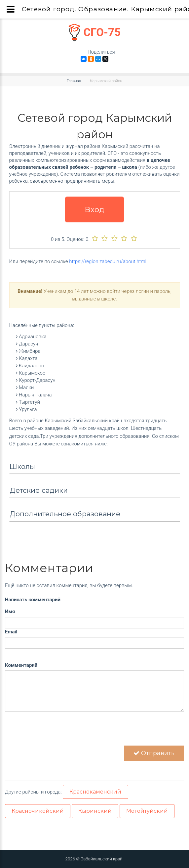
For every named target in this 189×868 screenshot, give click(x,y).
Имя (10, 612)
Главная (74, 81)
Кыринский (95, 811)
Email (11, 632)
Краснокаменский (95, 792)
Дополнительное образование (65, 514)
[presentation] (55, 733)
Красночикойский (38, 811)
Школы (22, 466)
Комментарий (21, 665)
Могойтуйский (147, 811)
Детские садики (39, 490)
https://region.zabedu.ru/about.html (108, 261)
